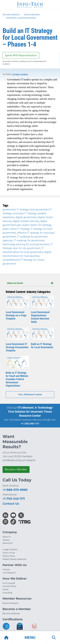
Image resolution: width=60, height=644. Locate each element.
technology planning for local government (26, 244)
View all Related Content (30, 395)
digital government (26, 217)
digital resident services (26, 221)
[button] (30, 638)
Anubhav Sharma (20, 74)
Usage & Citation (10, 550)
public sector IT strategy (16, 229)
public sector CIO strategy (37, 225)
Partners (6, 569)
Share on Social (30, 283)
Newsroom (8, 543)
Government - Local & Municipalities (21, 17)
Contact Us (11, 504)
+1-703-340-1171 (14, 499)
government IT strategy (15, 210)
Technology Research (11, 14)
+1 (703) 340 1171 (30, 424)
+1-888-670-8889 (15, 490)
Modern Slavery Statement (15, 559)
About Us (7, 537)
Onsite (6, 589)
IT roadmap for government (29, 240)
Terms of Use (9, 553)
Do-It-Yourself (9, 583)
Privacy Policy (9, 556)
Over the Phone (9, 586)
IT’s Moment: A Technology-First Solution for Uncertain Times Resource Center (31, 412)
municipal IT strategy (24, 213)
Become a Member (16, 469)
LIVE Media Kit (9, 573)
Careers (6, 540)
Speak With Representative (21, 55)
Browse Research (11, 603)
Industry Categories (32, 14)
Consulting (7, 593)
